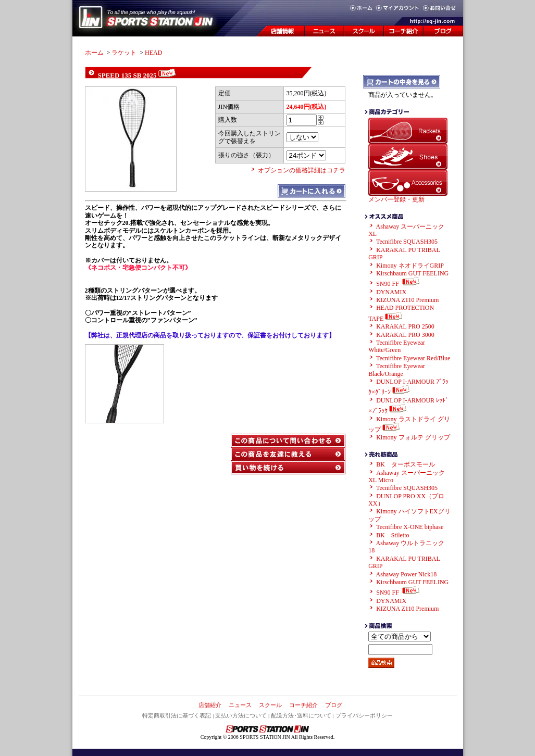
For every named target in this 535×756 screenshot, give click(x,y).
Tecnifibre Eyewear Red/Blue (413, 358)
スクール (270, 705)
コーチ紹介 (303, 705)
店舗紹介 (210, 705)
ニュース (240, 705)
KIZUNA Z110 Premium (407, 300)
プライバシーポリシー (364, 715)
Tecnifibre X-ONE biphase (410, 527)
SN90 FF (399, 284)
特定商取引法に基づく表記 (177, 715)
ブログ (334, 705)
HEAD (153, 53)
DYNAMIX (391, 292)
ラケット (124, 53)
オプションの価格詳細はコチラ (302, 170)
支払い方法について (241, 715)
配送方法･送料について (301, 715)
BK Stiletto (393, 535)
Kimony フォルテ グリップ (413, 437)
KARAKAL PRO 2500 (405, 326)
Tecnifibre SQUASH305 (407, 242)
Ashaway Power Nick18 (407, 574)
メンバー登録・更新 (396, 199)
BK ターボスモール (406, 464)
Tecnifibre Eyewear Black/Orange (397, 370)
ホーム (94, 53)
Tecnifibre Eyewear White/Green (397, 346)
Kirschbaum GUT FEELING (412, 273)
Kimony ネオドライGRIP (410, 266)
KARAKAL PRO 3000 (405, 335)
